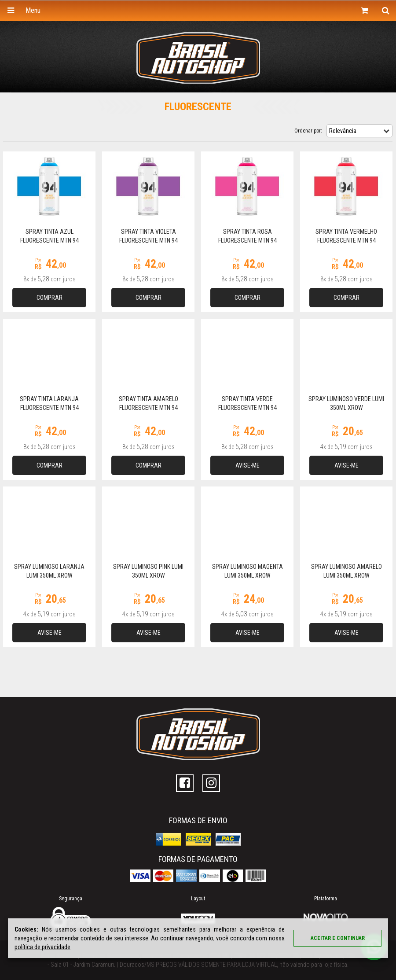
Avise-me (247, 465)
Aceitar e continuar (338, 938)
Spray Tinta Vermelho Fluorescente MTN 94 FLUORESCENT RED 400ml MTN (346, 240)
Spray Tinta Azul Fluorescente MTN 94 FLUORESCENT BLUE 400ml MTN (49, 240)
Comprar (49, 298)
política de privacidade (42, 947)
